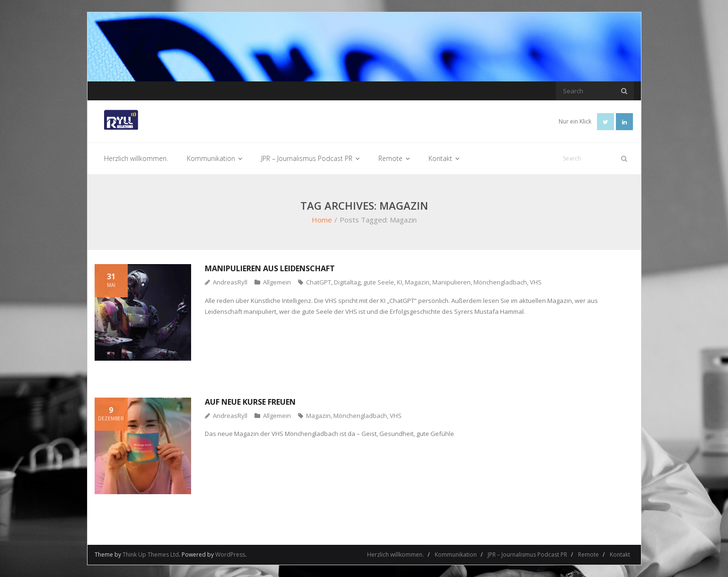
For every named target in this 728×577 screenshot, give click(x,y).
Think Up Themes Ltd (151, 555)
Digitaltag (347, 282)
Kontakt (620, 555)
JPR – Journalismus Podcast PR (527, 555)
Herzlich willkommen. (395, 555)
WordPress (230, 555)
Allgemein (277, 282)
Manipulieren (452, 282)
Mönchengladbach (500, 282)
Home (322, 220)
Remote (588, 555)
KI (399, 282)
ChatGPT (319, 282)
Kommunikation (456, 555)
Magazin (417, 282)
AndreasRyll (230, 282)
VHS (536, 282)
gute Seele (379, 282)
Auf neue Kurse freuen (250, 402)
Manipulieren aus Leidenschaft (270, 268)
